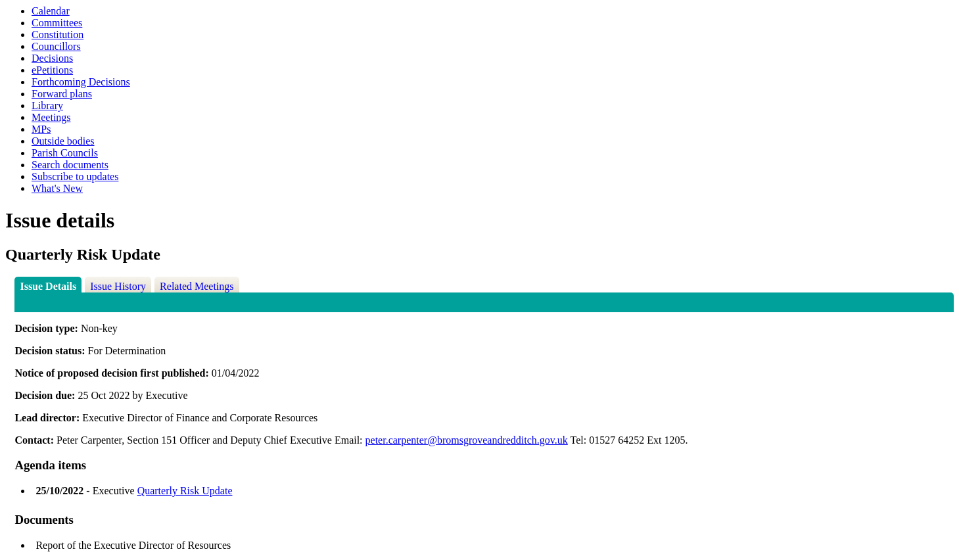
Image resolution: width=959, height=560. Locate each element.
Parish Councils (65, 153)
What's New (57, 188)
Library (47, 105)
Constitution (58, 35)
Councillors (56, 46)
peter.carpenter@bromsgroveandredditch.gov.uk (467, 440)
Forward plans (62, 94)
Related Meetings (197, 286)
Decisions (52, 58)
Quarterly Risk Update (185, 491)
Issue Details (48, 286)
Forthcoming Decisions (81, 82)
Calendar (51, 11)
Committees (57, 23)
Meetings (51, 117)
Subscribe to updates (75, 176)
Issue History (118, 286)
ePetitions (52, 70)
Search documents (70, 165)
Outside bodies (63, 141)
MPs (41, 129)
